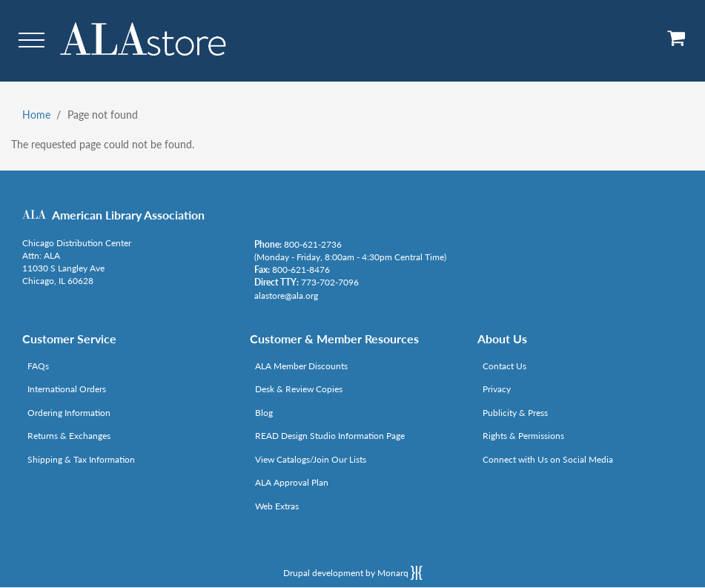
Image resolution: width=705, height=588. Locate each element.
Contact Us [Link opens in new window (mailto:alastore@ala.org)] (504, 366)
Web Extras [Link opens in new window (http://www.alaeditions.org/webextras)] (277, 506)
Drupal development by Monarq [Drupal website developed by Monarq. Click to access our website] (353, 572)
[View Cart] (677, 43)
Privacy (497, 389)
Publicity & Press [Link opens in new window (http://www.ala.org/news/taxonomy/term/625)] (515, 413)
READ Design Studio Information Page (330, 436)
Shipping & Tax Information (81, 459)
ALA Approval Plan (292, 482)
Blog (264, 413)
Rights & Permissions (523, 436)
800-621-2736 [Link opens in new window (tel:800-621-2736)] (313, 244)
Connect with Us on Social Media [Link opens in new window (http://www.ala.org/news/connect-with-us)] (548, 459)
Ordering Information (69, 413)
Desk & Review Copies (299, 389)
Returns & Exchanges (69, 436)
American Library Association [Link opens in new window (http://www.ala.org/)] (128, 215)
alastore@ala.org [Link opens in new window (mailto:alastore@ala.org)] (286, 295)
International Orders (67, 389)
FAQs (38, 366)
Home (36, 115)
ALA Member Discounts (301, 366)
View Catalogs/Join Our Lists (311, 459)
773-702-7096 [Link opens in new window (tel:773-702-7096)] (330, 282)
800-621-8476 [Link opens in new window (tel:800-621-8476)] (301, 270)
